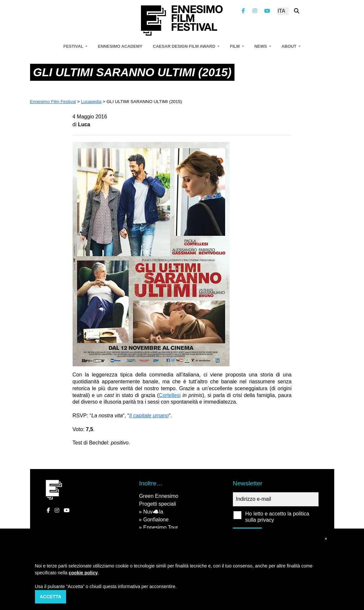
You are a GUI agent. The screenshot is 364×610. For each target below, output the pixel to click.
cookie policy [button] (83, 573)
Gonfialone (156, 520)
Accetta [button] (51, 597)
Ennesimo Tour (161, 527)
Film (235, 46)
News (261, 46)
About (290, 46)
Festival (74, 46)
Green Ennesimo (159, 496)
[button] (326, 539)
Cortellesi (170, 395)
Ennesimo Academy (120, 46)
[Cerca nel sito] (297, 11)
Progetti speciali (157, 504)
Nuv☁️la (153, 512)
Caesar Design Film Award (184, 46)
